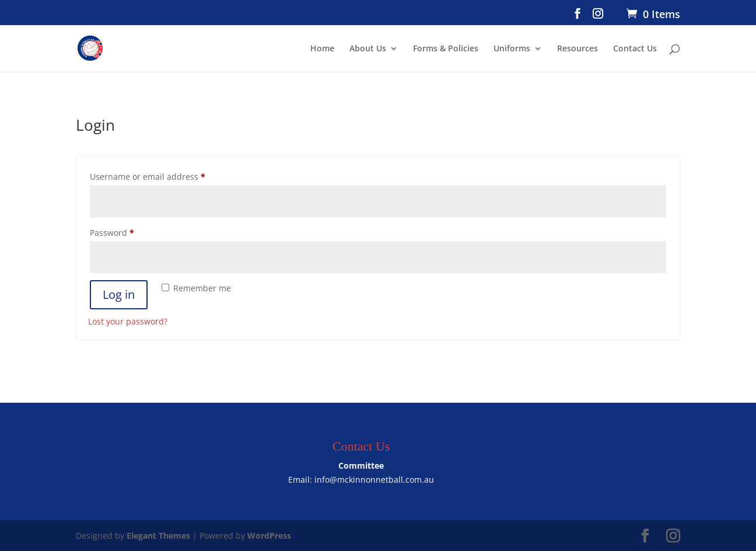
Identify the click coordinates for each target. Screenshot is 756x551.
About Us (368, 49)
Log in (119, 294)
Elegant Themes (158, 536)
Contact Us (635, 49)
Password (130, 231)
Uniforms (512, 49)
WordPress (269, 536)
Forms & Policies (446, 49)
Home (322, 49)
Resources (577, 49)
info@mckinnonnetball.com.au (374, 479)
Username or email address (165, 175)
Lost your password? (128, 321)
